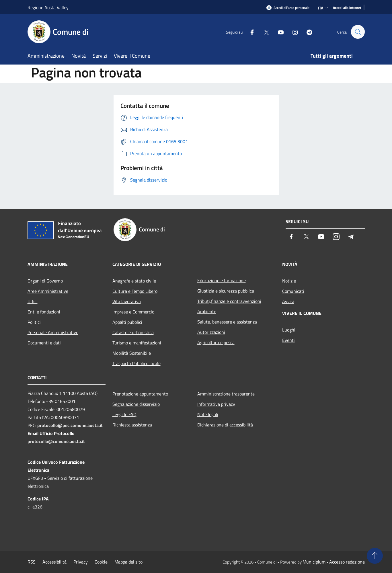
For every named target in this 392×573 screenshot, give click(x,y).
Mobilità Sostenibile (132, 353)
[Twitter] (264, 32)
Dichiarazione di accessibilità (225, 425)
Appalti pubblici (127, 322)
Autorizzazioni (211, 332)
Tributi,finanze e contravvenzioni (229, 301)
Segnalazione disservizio (136, 404)
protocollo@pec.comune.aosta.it (70, 425)
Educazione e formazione (222, 280)
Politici (34, 322)
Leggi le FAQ (124, 414)
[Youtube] (278, 32)
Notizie (289, 281)
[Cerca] (358, 32)
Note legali (208, 414)
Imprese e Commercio (133, 312)
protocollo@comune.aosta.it (56, 441)
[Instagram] (292, 32)
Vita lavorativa (127, 301)
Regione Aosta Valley (48, 7)
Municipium (314, 562)
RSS (32, 562)
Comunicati (293, 291)
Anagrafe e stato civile (134, 281)
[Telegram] (307, 32)
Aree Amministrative (48, 291)
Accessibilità (54, 562)
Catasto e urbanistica (133, 332)
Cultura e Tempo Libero (135, 291)
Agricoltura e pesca (216, 342)
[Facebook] (249, 32)
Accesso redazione (347, 562)
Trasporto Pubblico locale (136, 363)
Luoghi (289, 330)
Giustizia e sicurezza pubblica (226, 291)
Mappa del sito (128, 562)
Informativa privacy (216, 404)
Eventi (288, 340)
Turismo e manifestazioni (137, 343)
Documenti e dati (44, 343)
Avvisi (288, 301)
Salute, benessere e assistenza (227, 322)
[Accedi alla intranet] (347, 8)
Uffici (33, 301)
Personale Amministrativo (53, 332)
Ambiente (207, 311)
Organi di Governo (45, 281)
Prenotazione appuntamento (140, 394)
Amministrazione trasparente (226, 394)
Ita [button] (324, 8)
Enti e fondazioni (44, 312)
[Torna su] (375, 556)
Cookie (101, 562)
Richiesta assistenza (132, 425)
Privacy (81, 562)
